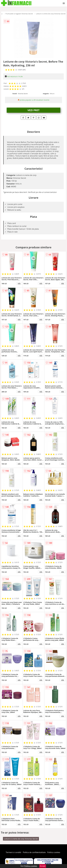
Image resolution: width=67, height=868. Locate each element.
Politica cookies (54, 852)
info (19, 283)
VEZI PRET (33, 110)
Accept (43, 866)
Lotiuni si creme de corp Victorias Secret (51, 14)
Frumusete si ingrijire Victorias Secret (19, 14)
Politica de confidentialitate (34, 852)
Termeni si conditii (14, 852)
